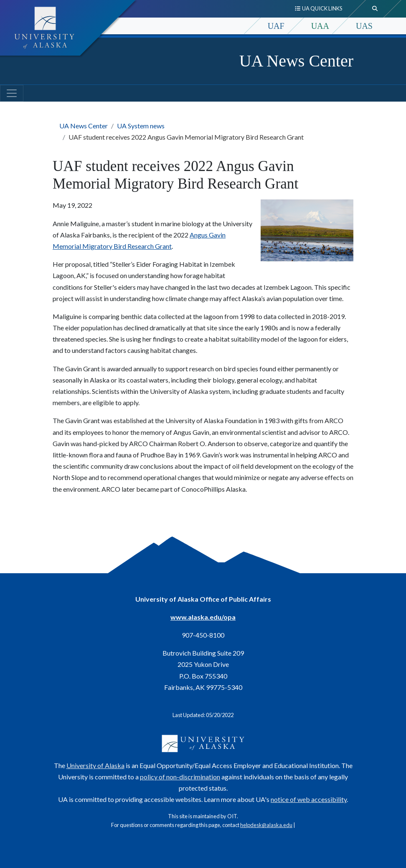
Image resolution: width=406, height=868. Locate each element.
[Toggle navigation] (12, 93)
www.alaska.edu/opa (203, 617)
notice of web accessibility (309, 799)
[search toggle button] (375, 9)
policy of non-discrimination (180, 777)
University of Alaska (95, 765)
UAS (364, 26)
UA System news (141, 126)
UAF (276, 26)
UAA (320, 26)
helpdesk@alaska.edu (266, 825)
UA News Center (296, 61)
